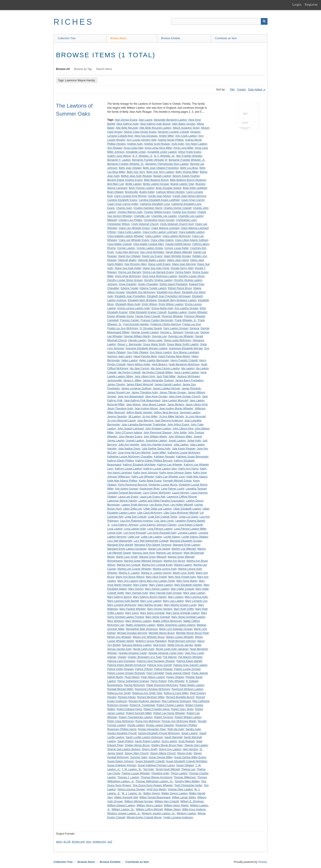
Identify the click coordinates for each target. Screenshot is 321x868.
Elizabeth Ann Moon (168, 292)
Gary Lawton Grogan (176, 328)
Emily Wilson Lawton (171, 304)
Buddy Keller (147, 192)
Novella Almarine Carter (133, 653)
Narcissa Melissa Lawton (137, 645)
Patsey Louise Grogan (187, 669)
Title (232, 90)
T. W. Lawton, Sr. (132, 769)
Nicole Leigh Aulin (143, 649)
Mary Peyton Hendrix (160, 609)
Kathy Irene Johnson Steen (175, 473)
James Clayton (116, 384)
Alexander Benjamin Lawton (170, 120)
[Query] (219, 21)
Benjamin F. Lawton (119, 160)
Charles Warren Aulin (130, 212)
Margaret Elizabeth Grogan (186, 541)
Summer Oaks (139, 757)
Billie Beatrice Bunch (156, 180)
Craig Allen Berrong (127, 252)
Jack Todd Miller (166, 376)
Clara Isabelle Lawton (191, 232)
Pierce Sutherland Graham (133, 681)
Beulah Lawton (162, 176)
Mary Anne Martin (187, 581)
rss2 (110, 842)
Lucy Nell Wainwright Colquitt (151, 541)
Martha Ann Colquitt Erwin (157, 565)
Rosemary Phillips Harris (122, 729)
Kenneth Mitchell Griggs (177, 481)
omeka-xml (99, 842)
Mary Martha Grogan (150, 605)
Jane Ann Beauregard (131, 396)
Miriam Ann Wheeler (119, 637)
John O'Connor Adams (128, 433)
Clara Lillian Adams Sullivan (191, 240)
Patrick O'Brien (144, 669)
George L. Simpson (172, 332)
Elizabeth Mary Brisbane (142, 300)
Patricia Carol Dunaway (121, 661)
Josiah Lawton (177, 441)
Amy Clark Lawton (186, 136)
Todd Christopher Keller (188, 785)
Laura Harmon (181, 493)
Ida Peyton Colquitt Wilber (157, 372)
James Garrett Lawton (168, 384)
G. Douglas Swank (151, 328)
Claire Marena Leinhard (165, 228)
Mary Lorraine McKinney (122, 605)
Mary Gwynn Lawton (157, 589)
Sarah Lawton (189, 733)
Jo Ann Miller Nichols (171, 417)
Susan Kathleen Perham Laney (156, 765)
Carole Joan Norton (159, 196)
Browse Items (118, 38)
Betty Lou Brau (189, 168)
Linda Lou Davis (188, 517)
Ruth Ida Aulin (176, 729)
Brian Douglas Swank (168, 188)
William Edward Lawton (121, 805)
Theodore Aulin (160, 773)
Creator (241, 90)
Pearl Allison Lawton (153, 677)
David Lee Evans (152, 256)
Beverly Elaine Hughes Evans (125, 180)
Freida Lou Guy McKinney (123, 328)
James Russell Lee (118, 392)
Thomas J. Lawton (128, 777)
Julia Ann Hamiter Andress (156, 445)
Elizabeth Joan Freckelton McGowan (169, 296)
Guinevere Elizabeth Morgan (186, 348)
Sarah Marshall (173, 737)
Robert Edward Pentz (129, 709)
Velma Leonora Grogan (131, 789)
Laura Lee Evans (128, 497)
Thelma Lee (188, 769)
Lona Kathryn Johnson (125, 525)
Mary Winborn (116, 621)
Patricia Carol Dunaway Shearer (156, 661)
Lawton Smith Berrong (135, 505)
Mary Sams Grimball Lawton (183, 613)
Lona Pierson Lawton (160, 529)
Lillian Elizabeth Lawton (187, 509)
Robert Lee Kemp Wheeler (169, 713)
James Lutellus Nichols (166, 388)
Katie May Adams (197, 477)
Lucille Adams (172, 537)
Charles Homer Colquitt (178, 208)
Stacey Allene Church (163, 753)
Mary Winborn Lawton (138, 621)
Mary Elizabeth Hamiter (188, 585)
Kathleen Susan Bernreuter (192, 457)
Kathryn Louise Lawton (128, 469)
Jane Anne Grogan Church (185, 396)
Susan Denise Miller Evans (190, 757)
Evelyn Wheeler (198, 312)
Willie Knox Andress (194, 809)
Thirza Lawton (179, 773)
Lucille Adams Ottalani (195, 537)
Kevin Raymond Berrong (133, 485)
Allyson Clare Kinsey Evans (140, 132)
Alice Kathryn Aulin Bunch (155, 124)
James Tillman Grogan (173, 392)
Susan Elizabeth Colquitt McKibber (187, 761)
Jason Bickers (176, 404)
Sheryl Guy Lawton (170, 749)
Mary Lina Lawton (151, 601)
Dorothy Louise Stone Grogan (125, 280)
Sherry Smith (149, 749)
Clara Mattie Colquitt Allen (148, 244)
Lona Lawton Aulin (135, 529)
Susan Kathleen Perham (122, 765)
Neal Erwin (159, 645)
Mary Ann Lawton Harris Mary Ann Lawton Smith (146, 581)
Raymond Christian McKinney (152, 689)
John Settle (180, 433)
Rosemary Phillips (186, 725)
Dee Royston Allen (135, 264)
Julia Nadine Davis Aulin (156, 449)
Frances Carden (130, 320)
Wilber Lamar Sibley (184, 797)
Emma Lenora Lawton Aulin (134, 308)
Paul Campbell (155, 673)
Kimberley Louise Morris (163, 485)
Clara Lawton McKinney (176, 236)
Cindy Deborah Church (145, 224)
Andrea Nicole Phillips (171, 140)
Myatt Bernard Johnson (182, 641)
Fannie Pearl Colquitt (148, 316)
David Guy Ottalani (129, 256)
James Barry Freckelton (189, 380)
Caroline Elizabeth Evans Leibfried (159, 200)
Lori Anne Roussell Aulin (162, 533)
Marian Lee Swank (159, 549)
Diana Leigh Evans (159, 264)
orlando (112, 657)
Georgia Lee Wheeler (181, 336)
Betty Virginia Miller (187, 172)
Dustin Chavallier (148, 284)
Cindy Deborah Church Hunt (177, 224)
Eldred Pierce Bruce (180, 288)
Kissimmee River (150, 489)
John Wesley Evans (130, 437)
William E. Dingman (192, 801)
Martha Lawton (183, 565)
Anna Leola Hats (133, 148)
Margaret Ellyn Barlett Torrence (153, 545)
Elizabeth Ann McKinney (141, 292)
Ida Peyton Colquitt (129, 372)
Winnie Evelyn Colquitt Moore (144, 817)
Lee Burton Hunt (159, 505)
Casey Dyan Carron (193, 200)
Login (297, 4)
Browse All (63, 69)
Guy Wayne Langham (186, 352)
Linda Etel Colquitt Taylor (163, 517)
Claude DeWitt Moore (178, 244)
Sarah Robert (125, 741)
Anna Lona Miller (183, 148)
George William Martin (137, 336)
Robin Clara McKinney (120, 721)
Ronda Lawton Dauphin (160, 725)
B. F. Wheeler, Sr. (165, 156)
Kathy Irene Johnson (146, 473)
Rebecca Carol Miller (176, 693)
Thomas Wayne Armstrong (156, 777)
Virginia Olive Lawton (180, 789)
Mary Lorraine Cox (196, 601)
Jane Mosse (133, 404)
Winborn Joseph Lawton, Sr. (158, 813)
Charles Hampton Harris (148, 208)
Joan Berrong (145, 421)
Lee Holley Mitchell (182, 505)
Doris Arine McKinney (128, 276)
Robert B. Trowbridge (142, 705)
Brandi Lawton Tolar (182, 184)
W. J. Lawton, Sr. (132, 793)
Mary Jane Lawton (194, 593)
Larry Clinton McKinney (157, 493)
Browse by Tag (83, 69)
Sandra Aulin (193, 729)
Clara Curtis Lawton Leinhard (160, 232)
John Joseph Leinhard (130, 429)
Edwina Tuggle (129, 288)
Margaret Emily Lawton (186, 545)
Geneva (194, 328)
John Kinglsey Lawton (158, 429)
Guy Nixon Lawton (161, 352)
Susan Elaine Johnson (120, 761)
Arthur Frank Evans (190, 152)
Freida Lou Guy (192, 324)
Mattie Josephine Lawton (141, 625)
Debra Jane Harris (178, 260)
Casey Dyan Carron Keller (123, 204)
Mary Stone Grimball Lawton (188, 617)
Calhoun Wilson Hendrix (170, 192)
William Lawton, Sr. (123, 809)
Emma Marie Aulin (162, 308)
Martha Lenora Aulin (165, 569)
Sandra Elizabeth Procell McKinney (159, 733)
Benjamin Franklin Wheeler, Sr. (126, 164)
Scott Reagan (187, 741)
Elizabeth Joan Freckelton (130, 296)
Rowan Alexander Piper (152, 729)
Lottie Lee (133, 537)
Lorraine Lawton (187, 533)
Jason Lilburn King (197, 404)
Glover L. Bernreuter (129, 344)
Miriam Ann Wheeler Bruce (149, 637)
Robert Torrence (164, 717)
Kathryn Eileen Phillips (120, 461)
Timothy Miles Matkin (187, 781)
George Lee (192, 332)
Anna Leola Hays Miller (158, 148)
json (88, 842)
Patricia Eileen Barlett (189, 661)
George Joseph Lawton (145, 332)
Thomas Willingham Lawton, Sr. (154, 781)
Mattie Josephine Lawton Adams (176, 625)
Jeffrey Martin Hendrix (139, 413)
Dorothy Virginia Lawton (158, 280)
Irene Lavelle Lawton (187, 372)
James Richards (191, 388)
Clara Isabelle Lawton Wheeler (125, 236)
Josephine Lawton (156, 441)
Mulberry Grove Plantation (151, 641)
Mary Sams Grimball (152, 613)
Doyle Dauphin (128, 284)
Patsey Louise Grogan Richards (126, 673)
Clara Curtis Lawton (129, 232)
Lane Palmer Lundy (173, 489)
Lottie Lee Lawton (151, 537)
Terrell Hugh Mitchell (168, 769)
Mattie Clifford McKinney (167, 621)
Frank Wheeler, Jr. (186, 320)
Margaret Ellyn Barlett (120, 545)
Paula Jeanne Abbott (178, 673)
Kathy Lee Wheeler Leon (170, 477)
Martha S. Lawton (129, 573)
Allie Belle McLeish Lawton (155, 128)
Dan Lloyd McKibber (152, 252)
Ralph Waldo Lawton (192, 685)
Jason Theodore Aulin (120, 408)
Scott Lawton (169, 741)
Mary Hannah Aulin (137, 593)
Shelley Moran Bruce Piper (167, 745)
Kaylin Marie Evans (150, 481)
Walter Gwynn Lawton (174, 793)
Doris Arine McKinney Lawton (160, 276)
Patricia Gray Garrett (159, 665)
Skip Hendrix (190, 749)
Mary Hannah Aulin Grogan (166, 593)
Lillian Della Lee (133, 509)
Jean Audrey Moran (146, 408)
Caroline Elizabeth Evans (122, 200)
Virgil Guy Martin (156, 789)
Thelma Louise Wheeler (136, 773)
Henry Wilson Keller (139, 364)
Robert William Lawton (188, 717)
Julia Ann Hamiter (129, 445)
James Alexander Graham (158, 380)
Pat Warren (170, 657)
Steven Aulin (185, 753)
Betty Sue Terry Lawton (160, 172)
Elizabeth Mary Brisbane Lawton (177, 300)
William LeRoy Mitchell (149, 809)
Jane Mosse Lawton (154, 404)
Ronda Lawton (136, 725)
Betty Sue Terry (136, 172)
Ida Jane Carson (140, 368)
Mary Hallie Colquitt (182, 589)
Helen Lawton (129, 360)
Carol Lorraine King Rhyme (130, 196)
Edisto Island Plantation (174, 284)
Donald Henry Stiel (182, 268)
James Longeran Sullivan (136, 388)
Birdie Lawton (133, 184)
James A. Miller (132, 380)
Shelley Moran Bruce (137, 745)
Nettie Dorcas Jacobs (180, 645)
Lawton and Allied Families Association (161, 501)
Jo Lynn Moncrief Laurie (121, 421)
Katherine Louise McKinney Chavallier (130, 457)
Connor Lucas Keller (177, 248)
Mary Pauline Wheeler (133, 609)
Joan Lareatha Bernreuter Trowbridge (143, 425)
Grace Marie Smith (154, 344)
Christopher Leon (186, 220)
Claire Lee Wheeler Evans (134, 228)
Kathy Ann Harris (188, 469)
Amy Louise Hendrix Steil (141, 140)
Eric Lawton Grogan (187, 308)
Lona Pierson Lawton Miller (190, 529)
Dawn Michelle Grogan (177, 256)
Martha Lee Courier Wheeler (134, 569)
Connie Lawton (126, 248)
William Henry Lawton (149, 805)
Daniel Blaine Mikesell (179, 252)
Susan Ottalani (185, 765)
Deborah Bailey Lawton (152, 260)
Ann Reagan (115, 148)
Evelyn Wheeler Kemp (120, 316)
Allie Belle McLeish (127, 128)
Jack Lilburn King (145, 376)
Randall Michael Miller (120, 689)
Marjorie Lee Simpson (169, 553)
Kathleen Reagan (164, 457)
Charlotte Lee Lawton (164, 216)
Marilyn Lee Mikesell (184, 549)
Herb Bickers (159, 364)
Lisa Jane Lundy (164, 521)
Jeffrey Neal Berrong (166, 413)
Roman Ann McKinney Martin (179, 721)
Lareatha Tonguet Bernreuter (124, 493)
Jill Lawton (134, 417)
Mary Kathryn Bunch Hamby (150, 597)
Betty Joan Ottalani (130, 168)
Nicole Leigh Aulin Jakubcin (172, 649)
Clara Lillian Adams (162, 240)
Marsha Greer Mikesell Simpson (143, 561)
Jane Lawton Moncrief (175, 400)
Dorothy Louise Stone (191, 276)
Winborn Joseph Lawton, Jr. (124, 813)
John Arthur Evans (178, 425)
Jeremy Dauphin (117, 417)
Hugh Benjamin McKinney (184, 364)
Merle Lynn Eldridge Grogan (176, 629)
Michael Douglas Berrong (132, 633)
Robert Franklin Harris (157, 709)
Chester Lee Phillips (130, 220)
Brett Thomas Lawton (142, 188)
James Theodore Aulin (145, 392)
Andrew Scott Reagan (157, 144)
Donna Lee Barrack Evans (158, 272)
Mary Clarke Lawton (161, 585)
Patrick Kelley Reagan (120, 669)
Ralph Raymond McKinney (162, 685)
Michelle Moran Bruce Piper (192, 633)
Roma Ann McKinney (148, 721)
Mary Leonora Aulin (196, 597)
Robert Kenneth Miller (139, 713)
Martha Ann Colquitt (129, 565)
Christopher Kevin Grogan (159, 220)
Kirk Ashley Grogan (127, 489)
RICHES (73, 22)
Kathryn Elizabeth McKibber (139, 465)
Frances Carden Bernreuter (157, 320)
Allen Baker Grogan (184, 124)
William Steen (172, 809)
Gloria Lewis (155, 340)
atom (59, 842)
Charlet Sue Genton (184, 212)
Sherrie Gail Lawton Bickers (124, 749)
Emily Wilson (149, 304)
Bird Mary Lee (116, 184)
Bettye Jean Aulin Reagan (136, 176)
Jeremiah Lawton (190, 413)
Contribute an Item (226, 38)
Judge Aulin (194, 441)
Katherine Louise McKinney (184, 453)
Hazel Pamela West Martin (174, 356)
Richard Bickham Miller (151, 697)
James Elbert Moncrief (140, 384)
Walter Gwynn (151, 793)
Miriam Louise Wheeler (180, 637)
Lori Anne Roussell (135, 533)
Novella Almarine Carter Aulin (166, 653)
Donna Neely (183, 272)
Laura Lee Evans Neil (152, 497)
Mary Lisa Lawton (173, 601)
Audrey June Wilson (119, 156)
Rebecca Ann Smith (119, 693)
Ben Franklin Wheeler (189, 156)
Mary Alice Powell (156, 577)
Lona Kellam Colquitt (190, 525)
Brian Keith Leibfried (195, 188)
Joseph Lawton (135, 441)
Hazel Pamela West (145, 356)
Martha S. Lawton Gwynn (156, 573)
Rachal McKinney (134, 685)
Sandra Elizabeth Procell (122, 733)
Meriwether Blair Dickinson (142, 629)
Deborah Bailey (127, 260)
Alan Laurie (145, 120)
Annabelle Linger (136, 152)
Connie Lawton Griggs (150, 248)
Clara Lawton (153, 236)
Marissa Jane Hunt (144, 553)
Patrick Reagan (163, 669)
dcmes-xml (78, 842)
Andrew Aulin (135, 144)
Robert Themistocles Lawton (136, 717)
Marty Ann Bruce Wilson (130, 577)
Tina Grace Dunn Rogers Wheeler (153, 785)
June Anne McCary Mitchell (134, 453)
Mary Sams (132, 613)
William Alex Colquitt (167, 801)
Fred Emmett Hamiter (136, 324)
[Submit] (264, 21)
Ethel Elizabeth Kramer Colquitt (148, 312)
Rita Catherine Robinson (176, 701)
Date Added (255, 90)
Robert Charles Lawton (170, 705)
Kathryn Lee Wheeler (170, 465)
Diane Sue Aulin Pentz (156, 268)
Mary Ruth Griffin (184, 609)
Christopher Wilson (118, 224)
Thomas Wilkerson (185, 777)
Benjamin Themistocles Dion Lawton (167, 164)
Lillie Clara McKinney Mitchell (181, 513)
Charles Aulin (124, 208)
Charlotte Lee (142, 216)
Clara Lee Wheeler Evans (134, 240)
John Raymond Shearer (157, 433)
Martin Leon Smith (184, 573)
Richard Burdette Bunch (180, 697)
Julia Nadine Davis (129, 449)
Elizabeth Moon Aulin (128, 304)
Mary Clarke (140, 585)
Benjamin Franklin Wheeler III (149, 160)
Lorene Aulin (115, 533)
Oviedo (122, 657)
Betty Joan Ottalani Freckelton (161, 168)
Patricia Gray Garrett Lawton (190, 665)
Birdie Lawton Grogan (156, 184)
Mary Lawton (176, 597)
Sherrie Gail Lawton (196, 745)
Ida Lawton (188, 368)
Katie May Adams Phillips (122, 481)
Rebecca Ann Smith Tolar (147, 693)
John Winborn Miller (180, 437)
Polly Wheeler (176, 681)
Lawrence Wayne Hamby (122, 501)
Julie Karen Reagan (184, 449)
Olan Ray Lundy (194, 653)
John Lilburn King (183, 429)
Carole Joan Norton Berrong (189, 196)
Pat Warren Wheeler (190, 657)
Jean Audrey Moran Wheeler (176, 408)
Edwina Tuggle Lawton (153, 288)
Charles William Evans (157, 212)
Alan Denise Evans (126, 120)
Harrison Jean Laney (120, 356)
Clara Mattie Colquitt (119, 244)
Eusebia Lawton (177, 312)
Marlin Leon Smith (127, 557)
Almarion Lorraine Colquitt (173, 132)
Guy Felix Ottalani (138, 352)
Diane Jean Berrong (184, 264)
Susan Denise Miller (161, 757)
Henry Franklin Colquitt (184, 360)
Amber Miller (166, 136)
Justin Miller (159, 453)
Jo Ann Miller (150, 417)
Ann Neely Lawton (196, 144)
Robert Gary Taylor (182, 709)
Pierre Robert (158, 681)
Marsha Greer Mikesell (153, 557)
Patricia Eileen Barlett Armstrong (127, 665)
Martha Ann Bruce (174, 561)
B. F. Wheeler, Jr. (143, 156)
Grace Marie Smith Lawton (183, 344)
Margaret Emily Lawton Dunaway (127, 549)
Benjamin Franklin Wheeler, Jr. (187, 160)
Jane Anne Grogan (156, 396)
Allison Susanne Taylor (186, 128)
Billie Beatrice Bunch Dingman (188, 180)
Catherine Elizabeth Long (155, 204)
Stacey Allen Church (136, 753)
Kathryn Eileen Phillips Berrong (154, 461)
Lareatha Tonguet (196, 489)
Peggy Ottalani (175, 677)
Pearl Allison (132, 677)
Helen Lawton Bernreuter (154, 360)
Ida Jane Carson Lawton (165, 368)
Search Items (104, 69)
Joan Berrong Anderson (169, 421)
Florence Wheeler (172, 316)
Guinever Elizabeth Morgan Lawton (146, 348)
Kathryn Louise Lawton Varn (160, 469)
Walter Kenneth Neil (126, 797)
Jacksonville (114, 380)
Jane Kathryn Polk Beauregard (142, 400)
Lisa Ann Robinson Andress (136, 521)
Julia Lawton (181, 445)
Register (311, 4)
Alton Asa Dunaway (146, 136)
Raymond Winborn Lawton (187, 689)
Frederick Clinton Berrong (166, 324)
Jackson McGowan (188, 376)
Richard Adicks (127, 697)
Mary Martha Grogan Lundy (180, 605)
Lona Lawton (115, 529)
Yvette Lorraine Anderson (178, 817)
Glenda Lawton (137, 340)
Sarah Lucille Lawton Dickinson (144, 737)
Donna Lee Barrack (130, 272)
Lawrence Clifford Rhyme (182, 497)
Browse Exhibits (171, 38)
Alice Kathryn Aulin (128, 124)
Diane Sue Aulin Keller (128, 268)
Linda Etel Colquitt (135, 517)
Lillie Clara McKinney (150, 513)
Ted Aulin (149, 769)
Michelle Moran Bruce (161, 633)
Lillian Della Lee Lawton (157, 509)
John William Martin (155, 437)
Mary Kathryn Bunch (119, 597)
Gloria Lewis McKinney (177, 340)
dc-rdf (67, 842)
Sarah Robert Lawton (147, 741)
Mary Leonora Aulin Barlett (123, 601)
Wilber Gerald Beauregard (155, 797)
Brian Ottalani (115, 192)
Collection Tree (67, 38)
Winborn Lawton (186, 813)
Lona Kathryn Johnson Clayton (158, 525)
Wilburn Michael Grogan (139, 801)
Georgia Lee (159, 336)
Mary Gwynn (136, 589)
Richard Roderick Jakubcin (144, 701)
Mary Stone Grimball (157, 617)
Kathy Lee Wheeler (143, 477)
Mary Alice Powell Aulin (182, 577)
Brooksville (131, 192)
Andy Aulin (178, 144)
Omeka (262, 862)
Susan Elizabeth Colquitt (150, 761)
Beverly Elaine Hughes (186, 176)
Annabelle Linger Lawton (162, 152)
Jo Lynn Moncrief (195, 417)
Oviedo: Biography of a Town (145, 657)
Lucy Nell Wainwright (120, 541)
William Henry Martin (176, 805)
